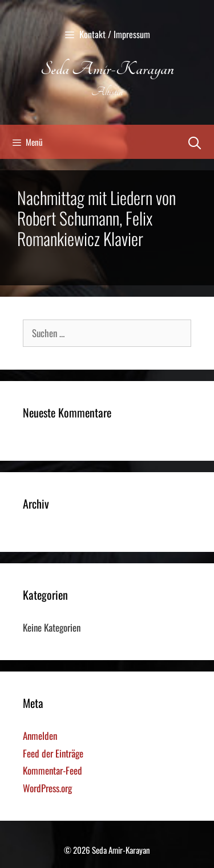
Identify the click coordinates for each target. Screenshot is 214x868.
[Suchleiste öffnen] (195, 142)
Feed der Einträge (53, 753)
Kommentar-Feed (53, 770)
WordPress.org (47, 788)
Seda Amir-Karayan (107, 69)
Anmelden (40, 736)
